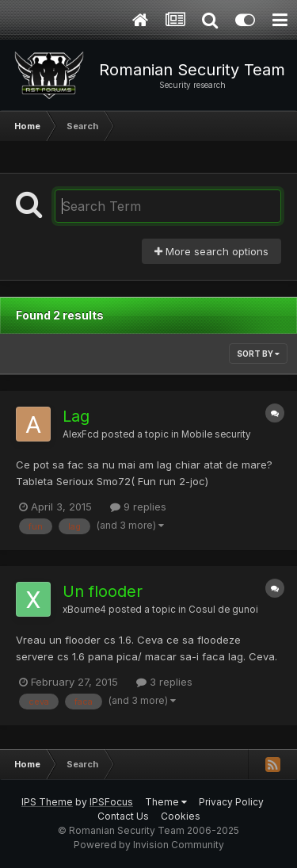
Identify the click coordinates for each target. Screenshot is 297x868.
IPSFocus (111, 802)
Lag (76, 416)
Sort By (258, 354)
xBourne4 (84, 610)
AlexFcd (81, 434)
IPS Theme (47, 802)
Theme (166, 802)
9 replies (138, 507)
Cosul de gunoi (223, 610)
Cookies (181, 816)
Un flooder (103, 591)
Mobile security (216, 434)
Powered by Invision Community (149, 845)
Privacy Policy (231, 802)
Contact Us (123, 816)
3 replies (164, 682)
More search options (211, 251)
